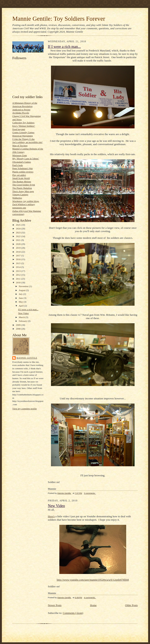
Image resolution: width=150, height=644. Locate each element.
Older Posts (131, 605)
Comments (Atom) (73, 613)
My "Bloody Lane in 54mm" (26, 158)
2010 (18, 282)
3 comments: (90, 493)
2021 (18, 240)
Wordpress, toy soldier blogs (26, 201)
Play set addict (19, 175)
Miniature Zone (20, 155)
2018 (18, 252)
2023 (18, 233)
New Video (23, 313)
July (21, 294)
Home (93, 605)
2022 (18, 236)
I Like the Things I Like (24, 139)
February (23, 321)
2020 (18, 244)
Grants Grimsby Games (23, 132)
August (22, 290)
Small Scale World (21, 178)
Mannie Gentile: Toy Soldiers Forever (59, 19)
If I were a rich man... (28, 309)
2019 (18, 248)
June (21, 298)
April (22, 306)
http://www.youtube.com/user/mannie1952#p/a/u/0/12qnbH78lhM (93, 580)
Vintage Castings (20, 194)
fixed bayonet (19, 129)
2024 (18, 229)
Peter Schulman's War (23, 168)
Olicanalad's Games (22, 162)
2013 (18, 271)
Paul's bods (18, 165)
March (22, 317)
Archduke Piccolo (21, 113)
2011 (18, 279)
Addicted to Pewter (21, 110)
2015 (18, 263)
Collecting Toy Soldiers (23, 123)
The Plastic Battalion (22, 188)
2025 (18, 225)
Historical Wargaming (23, 136)
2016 (18, 259)
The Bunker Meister (22, 181)
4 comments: (90, 597)
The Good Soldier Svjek (24, 185)
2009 (18, 325)
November (24, 286)
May (21, 302)
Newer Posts (55, 605)
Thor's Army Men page (23, 191)
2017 (18, 256)
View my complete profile (25, 409)
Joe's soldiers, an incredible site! (27, 142)
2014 (18, 267)
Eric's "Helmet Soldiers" (24, 126)
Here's (51, 516)
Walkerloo (17, 198)
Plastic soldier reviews (23, 172)
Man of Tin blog (20, 146)
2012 (18, 275)
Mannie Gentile (27, 358)
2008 (18, 329)
